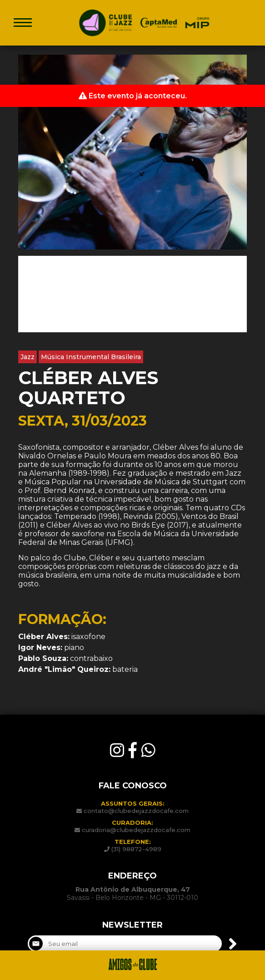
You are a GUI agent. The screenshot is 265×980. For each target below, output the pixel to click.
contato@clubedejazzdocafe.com (136, 811)
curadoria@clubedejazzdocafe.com (136, 830)
